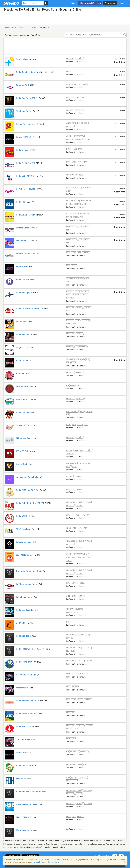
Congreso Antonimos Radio (29, 571)
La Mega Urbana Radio (27, 584)
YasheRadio (22, 322)
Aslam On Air (22, 361)
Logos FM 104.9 (24, 137)
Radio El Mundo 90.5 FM (27, 490)
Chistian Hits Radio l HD (27, 804)
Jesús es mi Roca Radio (27, 477)
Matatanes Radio (24, 830)
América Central (10, 27)
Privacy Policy (39, 862)
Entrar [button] (122, 3)
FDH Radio (21, 778)
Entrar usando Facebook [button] (90, 3)
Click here (57, 859)
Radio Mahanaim (24, 335)
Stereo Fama (22, 753)
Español (105, 855)
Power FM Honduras (26, 124)
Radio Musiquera (24, 293)
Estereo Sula (22, 267)
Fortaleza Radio (23, 636)
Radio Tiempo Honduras (27, 701)
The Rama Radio (24, 111)
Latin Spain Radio (24, 597)
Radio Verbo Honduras (27, 714)
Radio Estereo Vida (25, 727)
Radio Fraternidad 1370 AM (29, 649)
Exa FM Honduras (24, 555)
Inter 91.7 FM (22, 386)
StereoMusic (22, 688)
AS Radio (20, 374)
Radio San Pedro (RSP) (27, 98)
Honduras (24, 27)
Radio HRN (21, 202)
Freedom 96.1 (23, 85)
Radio (73, 3)
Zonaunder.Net (23, 740)
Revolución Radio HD (26, 675)
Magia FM (21, 348)
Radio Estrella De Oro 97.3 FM (30, 503)
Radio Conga (22, 150)
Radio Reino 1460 (24, 662)
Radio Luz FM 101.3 (25, 176)
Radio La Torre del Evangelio (29, 309)
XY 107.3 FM (22, 451)
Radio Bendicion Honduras (29, 791)
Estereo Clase (23, 228)
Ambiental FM (22, 280)
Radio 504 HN (22, 412)
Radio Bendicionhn (25, 610)
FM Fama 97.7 (23, 241)
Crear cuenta (110, 3)
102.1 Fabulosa (23, 529)
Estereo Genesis (24, 542)
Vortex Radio (22, 464)
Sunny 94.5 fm (23, 425)
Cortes (33, 27)
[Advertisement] (65, 54)
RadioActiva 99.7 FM (26, 215)
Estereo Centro (23, 254)
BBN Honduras (23, 399)
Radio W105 (22, 516)
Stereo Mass (22, 59)
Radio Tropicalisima (25, 72)
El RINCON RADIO (24, 817)
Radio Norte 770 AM (25, 163)
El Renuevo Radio (24, 438)
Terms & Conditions (56, 862)
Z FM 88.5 (21, 623)
